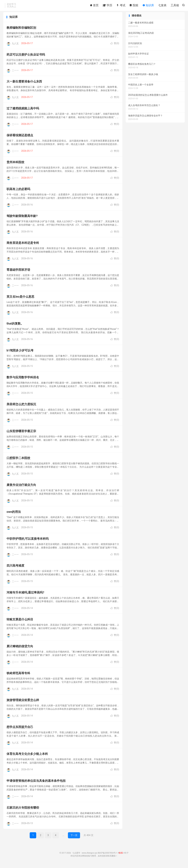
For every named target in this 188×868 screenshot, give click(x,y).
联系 (121, 856)
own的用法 (14, 515)
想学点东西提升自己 (20, 730)
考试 (121, 6)
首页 (94, 6)
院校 (134, 6)
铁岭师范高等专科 (18, 676)
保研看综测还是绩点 (20, 138)
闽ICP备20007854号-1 (108, 856)
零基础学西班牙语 (18, 273)
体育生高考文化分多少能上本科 (27, 757)
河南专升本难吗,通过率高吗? (25, 595)
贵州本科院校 (15, 165)
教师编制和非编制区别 (21, 31)
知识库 (148, 6)
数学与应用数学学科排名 (23, 380)
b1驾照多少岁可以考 (20, 353)
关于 (127, 856)
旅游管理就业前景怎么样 (23, 703)
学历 (107, 6)
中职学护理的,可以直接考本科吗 (28, 542)
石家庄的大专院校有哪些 (23, 811)
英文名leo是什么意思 (20, 300)
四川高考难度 (15, 568)
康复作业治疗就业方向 (21, 488)
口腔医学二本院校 (18, 461)
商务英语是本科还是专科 (23, 246)
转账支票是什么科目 (20, 622)
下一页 (74, 838)
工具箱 (175, 6)
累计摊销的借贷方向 (20, 649)
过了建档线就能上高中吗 (23, 111)
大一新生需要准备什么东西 (24, 84)
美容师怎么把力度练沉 (21, 407)
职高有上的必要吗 (18, 192)
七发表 (162, 6)
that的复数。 (15, 326)
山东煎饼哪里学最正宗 (21, 434)
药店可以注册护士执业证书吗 (26, 57)
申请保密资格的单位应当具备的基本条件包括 (36, 784)
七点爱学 (76, 856)
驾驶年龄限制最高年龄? (22, 219)
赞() (115, 46)
